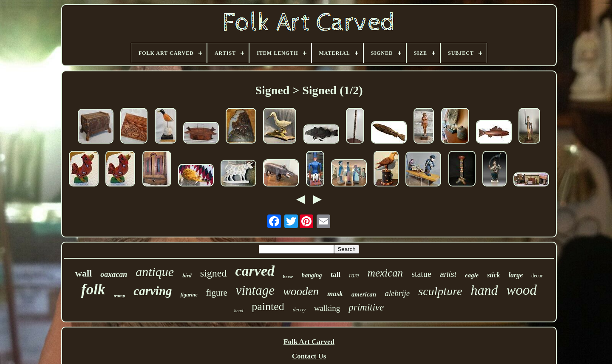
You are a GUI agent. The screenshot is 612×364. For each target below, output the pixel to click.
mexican (385, 273)
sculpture (440, 291)
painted (268, 306)
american (364, 294)
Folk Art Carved (309, 342)
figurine (189, 295)
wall (84, 273)
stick (493, 275)
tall (336, 275)
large (516, 275)
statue (421, 274)
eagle (472, 275)
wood (521, 290)
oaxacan (114, 274)
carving (153, 291)
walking (327, 308)
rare (354, 275)
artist (448, 274)
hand (484, 290)
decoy (299, 309)
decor (537, 276)
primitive (366, 307)
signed (214, 273)
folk (93, 289)
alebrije (397, 293)
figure (217, 293)
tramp (119, 296)
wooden (301, 291)
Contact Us (309, 356)
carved (255, 271)
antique (155, 272)
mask (335, 294)
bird (187, 275)
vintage (255, 290)
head (239, 310)
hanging (312, 275)
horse (288, 277)
